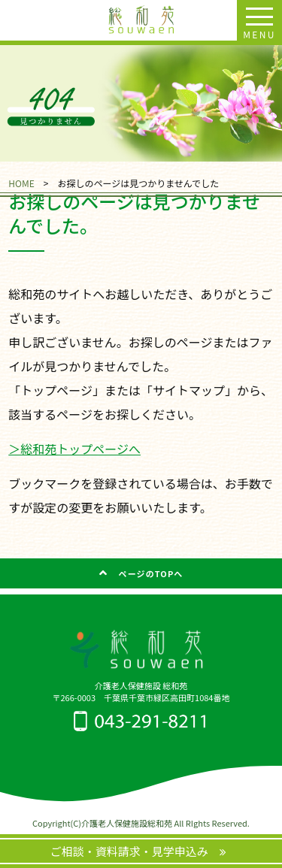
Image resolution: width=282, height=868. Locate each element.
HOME (21, 183)
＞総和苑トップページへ (74, 449)
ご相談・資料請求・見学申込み (135, 851)
